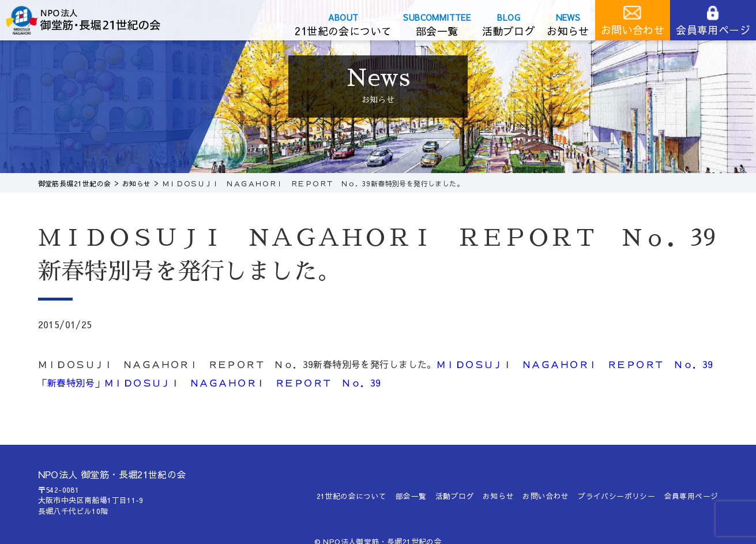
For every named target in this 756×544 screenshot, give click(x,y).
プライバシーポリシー (616, 496)
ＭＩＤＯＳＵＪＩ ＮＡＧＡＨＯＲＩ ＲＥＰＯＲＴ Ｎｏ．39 (242, 382)
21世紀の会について (343, 31)
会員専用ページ (713, 30)
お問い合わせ (633, 30)
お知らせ (568, 31)
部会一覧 (437, 31)
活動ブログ (509, 31)
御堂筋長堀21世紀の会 (92, 20)
